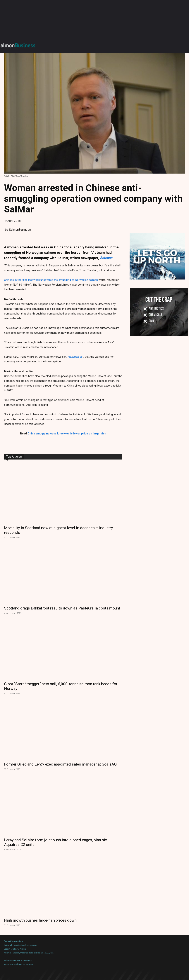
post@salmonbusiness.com (25, 945)
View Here (27, 961)
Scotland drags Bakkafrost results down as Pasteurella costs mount (62, 608)
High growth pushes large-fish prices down (40, 920)
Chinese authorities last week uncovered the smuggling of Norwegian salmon (51, 280)
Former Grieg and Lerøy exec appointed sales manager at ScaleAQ (60, 764)
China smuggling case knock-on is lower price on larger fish (67, 434)
